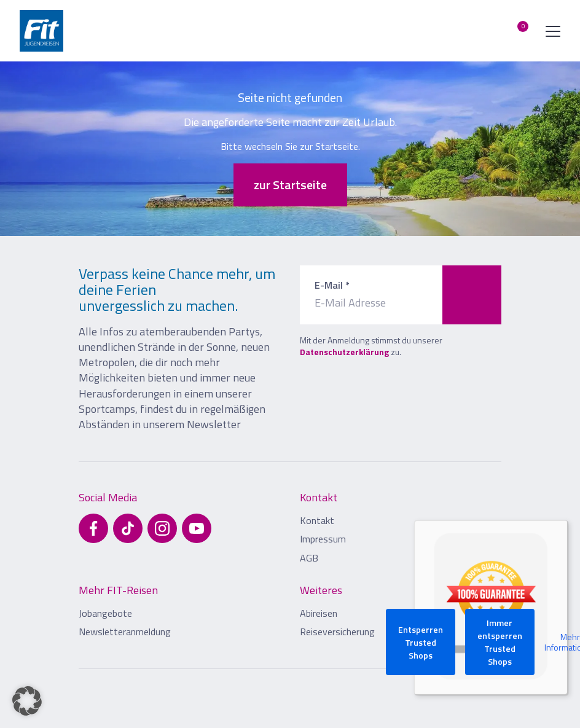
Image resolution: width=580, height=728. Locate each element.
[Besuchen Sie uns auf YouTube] (197, 528)
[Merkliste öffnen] (514, 31)
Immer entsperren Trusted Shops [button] (500, 642)
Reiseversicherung (337, 632)
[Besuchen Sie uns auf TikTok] (128, 528)
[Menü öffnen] (551, 31)
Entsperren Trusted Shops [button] (421, 642)
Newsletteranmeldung (125, 632)
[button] (27, 701)
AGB (309, 558)
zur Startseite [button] (290, 185)
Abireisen (319, 613)
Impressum (323, 539)
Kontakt (317, 520)
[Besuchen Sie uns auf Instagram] (162, 528)
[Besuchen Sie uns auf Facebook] (93, 528)
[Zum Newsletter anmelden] (472, 295)
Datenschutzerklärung (344, 352)
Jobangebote (105, 613)
